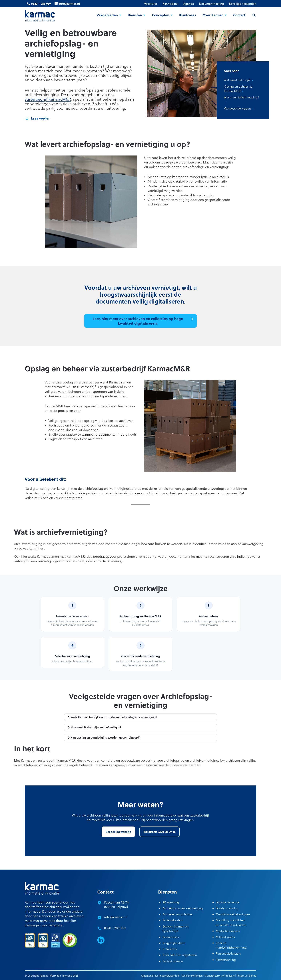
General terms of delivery (220, 976)
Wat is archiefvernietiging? (242, 97)
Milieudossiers (225, 937)
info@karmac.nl (69, 4)
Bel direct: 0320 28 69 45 (159, 832)
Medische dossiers (228, 931)
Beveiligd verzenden (243, 4)
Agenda (189, 4)
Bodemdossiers (173, 920)
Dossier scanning (227, 908)
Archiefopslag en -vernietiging (183, 908)
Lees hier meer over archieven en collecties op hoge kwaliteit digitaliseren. (138, 321)
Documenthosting (211, 4)
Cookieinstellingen (192, 976)
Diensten (135, 15)
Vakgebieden (107, 15)
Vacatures (151, 4)
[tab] (140, 717)
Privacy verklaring (246, 976)
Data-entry (170, 949)
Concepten (161, 15)
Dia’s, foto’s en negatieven (180, 955)
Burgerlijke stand (174, 943)
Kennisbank (170, 4)
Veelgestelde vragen (237, 108)
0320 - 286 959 (115, 928)
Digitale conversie (227, 902)
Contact (239, 15)
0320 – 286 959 (41, 4)
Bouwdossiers (171, 937)
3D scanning (171, 902)
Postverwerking (226, 960)
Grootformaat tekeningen (233, 914)
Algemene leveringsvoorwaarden (160, 976)
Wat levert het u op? (237, 80)
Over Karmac (213, 15)
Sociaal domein (173, 961)
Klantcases (188, 15)
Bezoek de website (118, 832)
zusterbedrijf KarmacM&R (48, 99)
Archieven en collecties (177, 914)
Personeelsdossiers (228, 953)
